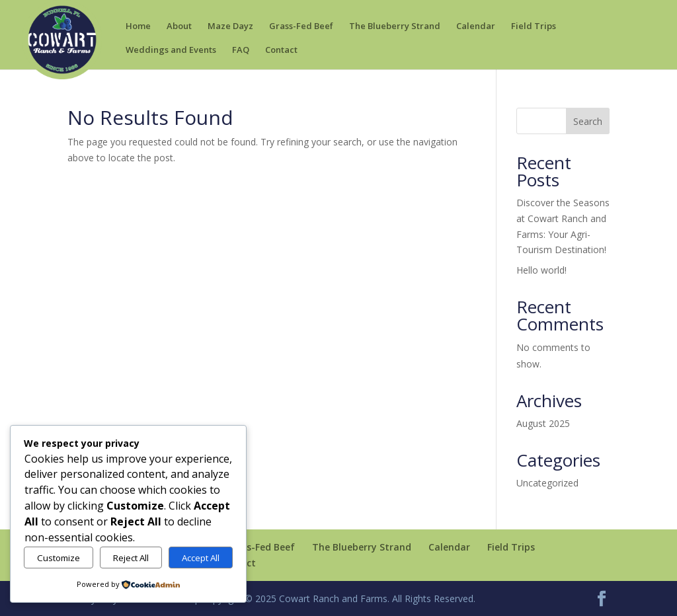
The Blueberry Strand (395, 27)
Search (588, 121)
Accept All (201, 558)
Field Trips (534, 27)
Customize (59, 558)
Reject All (131, 558)
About (179, 27)
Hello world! (541, 270)
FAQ (241, 51)
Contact (281, 51)
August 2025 (543, 423)
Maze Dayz (230, 27)
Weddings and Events (171, 51)
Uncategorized (547, 483)
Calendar (476, 27)
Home (138, 27)
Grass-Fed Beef (301, 27)
